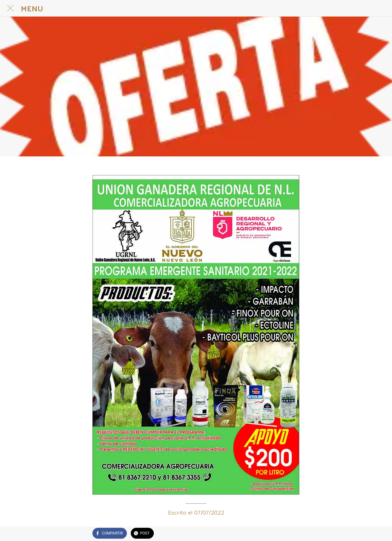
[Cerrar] (10, 8)
